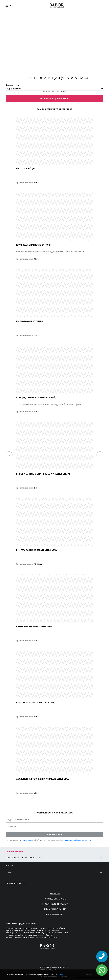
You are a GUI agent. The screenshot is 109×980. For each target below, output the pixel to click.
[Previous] (9, 455)
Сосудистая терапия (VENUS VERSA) (36, 703)
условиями (26, 840)
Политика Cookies (55, 914)
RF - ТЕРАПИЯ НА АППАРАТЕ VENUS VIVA (36, 550)
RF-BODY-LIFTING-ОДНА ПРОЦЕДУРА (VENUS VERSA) (43, 474)
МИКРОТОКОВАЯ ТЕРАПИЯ (30, 321)
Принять (89, 975)
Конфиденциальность (55, 899)
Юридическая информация (55, 904)
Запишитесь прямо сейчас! (54, 98)
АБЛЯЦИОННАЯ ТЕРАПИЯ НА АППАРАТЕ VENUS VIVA (42, 779)
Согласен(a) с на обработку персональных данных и (50, 840)
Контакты (55, 894)
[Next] (100, 455)
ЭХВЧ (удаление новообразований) (36, 397)
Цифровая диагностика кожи (34, 245)
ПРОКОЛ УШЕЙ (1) (25, 169)
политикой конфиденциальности (77, 840)
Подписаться (54, 834)
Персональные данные (55, 909)
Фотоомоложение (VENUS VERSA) (35, 626)
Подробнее (63, 975)
